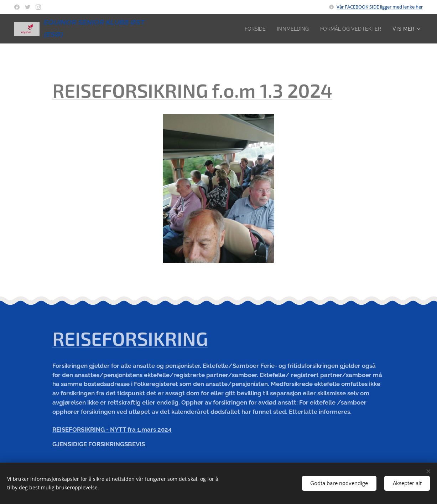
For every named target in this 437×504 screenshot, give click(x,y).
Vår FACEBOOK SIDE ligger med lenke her (380, 7)
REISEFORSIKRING (130, 338)
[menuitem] (250, 29)
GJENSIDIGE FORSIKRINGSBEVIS (99, 444)
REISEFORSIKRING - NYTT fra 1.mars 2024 (112, 430)
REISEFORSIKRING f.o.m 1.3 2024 (192, 90)
